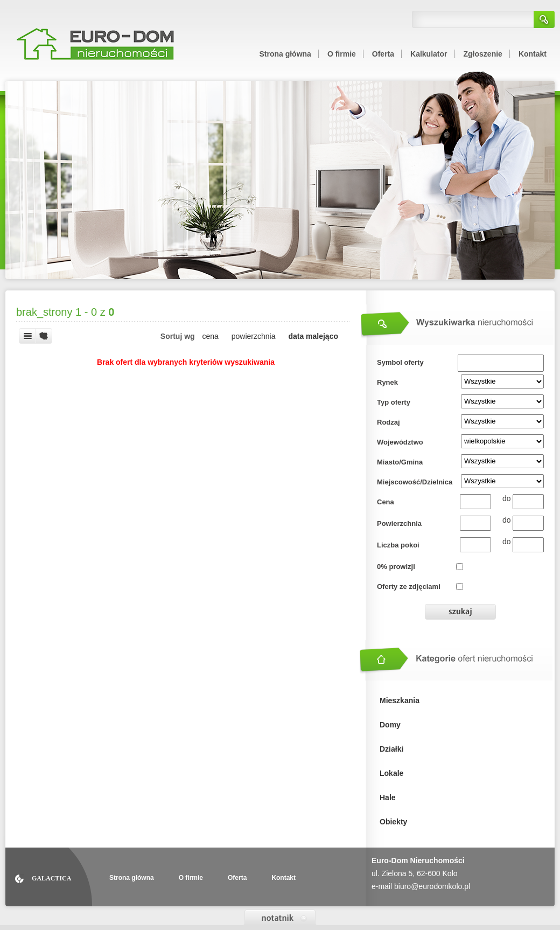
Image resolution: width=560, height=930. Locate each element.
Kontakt (533, 54)
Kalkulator (429, 54)
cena (211, 336)
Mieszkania (400, 700)
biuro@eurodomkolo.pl (432, 886)
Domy (390, 725)
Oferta (383, 54)
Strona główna (285, 54)
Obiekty (393, 822)
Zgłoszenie (483, 54)
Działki (391, 749)
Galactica (51, 878)
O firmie (342, 54)
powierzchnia (254, 336)
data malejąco (313, 336)
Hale (388, 797)
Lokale (391, 773)
